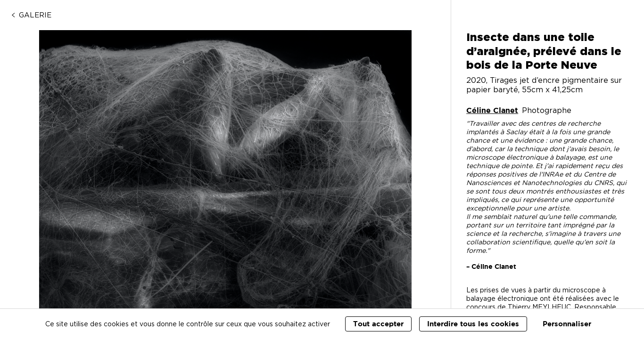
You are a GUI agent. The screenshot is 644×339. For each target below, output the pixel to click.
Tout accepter (378, 324)
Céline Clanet (492, 110)
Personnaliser (567, 324)
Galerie (30, 15)
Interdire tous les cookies (473, 324)
